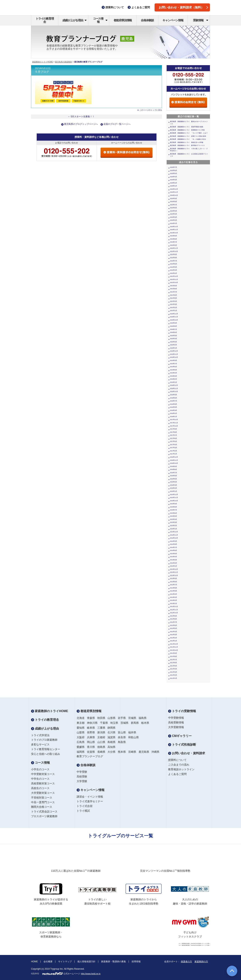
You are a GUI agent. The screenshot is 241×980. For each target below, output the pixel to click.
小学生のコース (40, 769)
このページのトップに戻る (151, 110)
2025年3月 (174, 180)
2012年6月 (174, 625)
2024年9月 (174, 199)
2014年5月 (174, 554)
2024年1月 (174, 223)
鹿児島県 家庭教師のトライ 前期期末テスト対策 (187, 130)
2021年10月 (174, 283)
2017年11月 (174, 423)
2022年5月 (174, 267)
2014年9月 (174, 541)
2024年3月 (174, 217)
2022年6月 (174, 264)
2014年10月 (174, 538)
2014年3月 (174, 560)
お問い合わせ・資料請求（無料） (183, 7)
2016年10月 (174, 463)
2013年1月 (174, 604)
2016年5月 (174, 479)
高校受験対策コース (43, 783)
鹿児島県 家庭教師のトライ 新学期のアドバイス (187, 145)
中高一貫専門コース (43, 802)
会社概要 (48, 962)
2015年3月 (174, 522)
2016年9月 (174, 466)
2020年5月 (174, 336)
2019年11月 (174, 354)
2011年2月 (174, 675)
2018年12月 (174, 385)
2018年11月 (174, 389)
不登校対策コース (42, 798)
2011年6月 (174, 663)
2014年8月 (174, 544)
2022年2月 (174, 273)
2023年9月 (174, 236)
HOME (34, 962)
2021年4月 (174, 301)
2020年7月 (174, 329)
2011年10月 (174, 650)
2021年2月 (174, 308)
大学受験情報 (176, 727)
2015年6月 (174, 513)
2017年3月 (174, 448)
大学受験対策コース (43, 793)
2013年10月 (174, 575)
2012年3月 (174, 635)
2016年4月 (174, 482)
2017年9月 (174, 429)
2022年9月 (174, 254)
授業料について (177, 760)
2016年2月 (174, 488)
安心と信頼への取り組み (46, 754)
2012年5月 (174, 628)
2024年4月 (174, 214)
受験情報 (201, 20)
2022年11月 (174, 248)
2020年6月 (174, 332)
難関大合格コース (42, 807)
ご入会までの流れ (179, 765)
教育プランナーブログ (90, 756)
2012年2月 (174, 638)
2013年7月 (174, 585)
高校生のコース (40, 788)
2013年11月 (174, 572)
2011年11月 (174, 647)
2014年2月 (174, 563)
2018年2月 (174, 413)
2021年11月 (174, 280)
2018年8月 (174, 398)
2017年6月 (174, 438)
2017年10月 (174, 426)
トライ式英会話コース (44, 811)
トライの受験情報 (182, 711)
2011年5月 (174, 666)
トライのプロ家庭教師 (44, 740)
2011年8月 (174, 656)
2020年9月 (174, 323)
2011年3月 (174, 672)
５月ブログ (42, 72)
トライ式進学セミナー (90, 801)
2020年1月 (174, 348)
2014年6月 (174, 550)
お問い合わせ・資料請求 (187, 753)
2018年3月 (174, 410)
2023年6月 (174, 245)
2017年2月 (174, 451)
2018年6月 (174, 404)
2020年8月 (174, 326)
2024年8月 (174, 202)
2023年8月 (174, 239)
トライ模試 (83, 811)
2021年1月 (174, 311)
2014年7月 (174, 547)
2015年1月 (174, 529)
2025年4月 (174, 177)
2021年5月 (174, 298)
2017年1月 (174, 454)
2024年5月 (174, 211)
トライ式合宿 (85, 806)
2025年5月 (174, 174)
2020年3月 (174, 342)
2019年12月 (174, 351)
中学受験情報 (176, 718)
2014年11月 (174, 535)
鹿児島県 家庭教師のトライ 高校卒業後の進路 (187, 127)
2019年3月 (174, 376)
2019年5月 (174, 370)
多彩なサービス (40, 744)
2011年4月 (174, 669)
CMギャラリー (180, 736)
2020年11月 (174, 317)
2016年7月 (174, 473)
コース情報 (100, 20)
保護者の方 (186, 962)
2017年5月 (174, 441)
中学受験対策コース (43, 774)
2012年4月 (174, 632)
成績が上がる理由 (74, 20)
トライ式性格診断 (182, 745)
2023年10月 (174, 233)
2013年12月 (174, 569)
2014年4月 (174, 557)
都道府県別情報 (123, 20)
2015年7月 (174, 510)
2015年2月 (174, 526)
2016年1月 (174, 491)
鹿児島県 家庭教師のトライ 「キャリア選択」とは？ (189, 133)
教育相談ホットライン (181, 769)
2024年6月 (174, 208)
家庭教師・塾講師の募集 (114, 962)
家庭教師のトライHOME (43, 62)
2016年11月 (174, 460)
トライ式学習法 (40, 735)
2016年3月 (174, 485)
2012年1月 (174, 641)
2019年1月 (174, 382)
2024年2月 (174, 220)
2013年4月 (174, 594)
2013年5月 (174, 591)
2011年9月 (174, 653)
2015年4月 (174, 519)
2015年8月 (174, 507)
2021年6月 (174, 295)
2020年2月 (174, 345)
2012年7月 (174, 622)
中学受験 (82, 772)
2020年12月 (174, 314)
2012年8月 (174, 619)
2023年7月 (174, 242)
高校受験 (82, 776)
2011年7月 (174, 660)
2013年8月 (174, 582)
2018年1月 (174, 417)
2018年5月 (174, 407)
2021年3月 (174, 304)
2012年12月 (174, 607)
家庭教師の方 (201, 962)
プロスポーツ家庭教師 (44, 816)
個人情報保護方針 (86, 962)
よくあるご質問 (177, 774)
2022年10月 (174, 251)
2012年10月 (174, 613)
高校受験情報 (176, 722)
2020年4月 (174, 339)
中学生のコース (40, 779)
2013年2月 (174, 600)
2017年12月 (174, 420)
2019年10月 (174, 357)
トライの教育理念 (45, 20)
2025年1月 (174, 186)
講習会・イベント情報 (90, 797)
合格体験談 (147, 20)
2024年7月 (174, 205)
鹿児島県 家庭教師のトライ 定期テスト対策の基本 (188, 136)
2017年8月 (174, 432)
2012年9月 (174, 616)
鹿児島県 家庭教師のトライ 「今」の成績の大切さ (188, 139)
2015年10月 (174, 501)
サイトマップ (65, 962)
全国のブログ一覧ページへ (117, 124)
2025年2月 (174, 183)
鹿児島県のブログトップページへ (81, 124)
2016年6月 (174, 476)
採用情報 (136, 962)
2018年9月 (174, 395)
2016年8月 (174, 469)
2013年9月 (174, 578)
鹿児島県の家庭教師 (63, 62)
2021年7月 (174, 292)
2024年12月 (174, 189)
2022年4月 (174, 270)
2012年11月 (174, 610)
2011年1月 (174, 678)
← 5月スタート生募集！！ (81, 117)
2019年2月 (174, 379)
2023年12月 (174, 227)
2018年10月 (174, 392)
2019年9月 (174, 360)
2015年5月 (174, 516)
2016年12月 (174, 457)
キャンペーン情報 (173, 20)
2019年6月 (174, 367)
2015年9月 (174, 504)
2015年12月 (174, 495)
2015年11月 (174, 498)
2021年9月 (174, 286)
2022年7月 (174, 261)
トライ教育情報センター (46, 749)
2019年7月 (174, 364)
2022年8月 (174, 258)
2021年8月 (174, 289)
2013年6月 (174, 588)
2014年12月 (174, 532)
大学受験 (82, 781)
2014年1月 (174, 566)
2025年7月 (174, 167)
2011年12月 (174, 644)
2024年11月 (174, 192)
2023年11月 (174, 230)
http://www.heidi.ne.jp (91, 974)
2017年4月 (174, 445)
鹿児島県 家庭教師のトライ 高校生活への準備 (187, 142)
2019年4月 (174, 373)
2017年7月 (174, 435)
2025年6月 (174, 170)
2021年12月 (174, 276)
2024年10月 (174, 195)
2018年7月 (174, 401)
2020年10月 (174, 320)
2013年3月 (174, 597)
